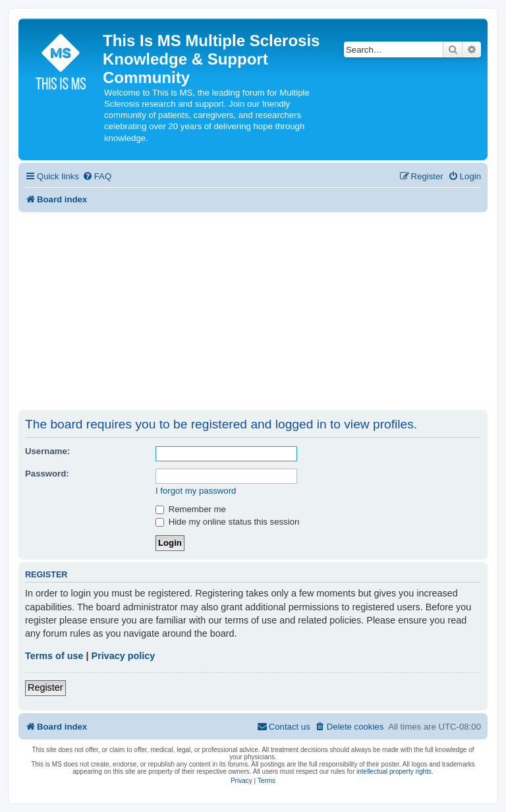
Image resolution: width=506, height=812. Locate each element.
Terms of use (54, 656)
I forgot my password (196, 491)
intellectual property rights (394, 771)
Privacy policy (124, 656)
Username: (47, 451)
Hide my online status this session (227, 522)
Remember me (191, 509)
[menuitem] (97, 176)
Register (45, 687)
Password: (47, 474)
